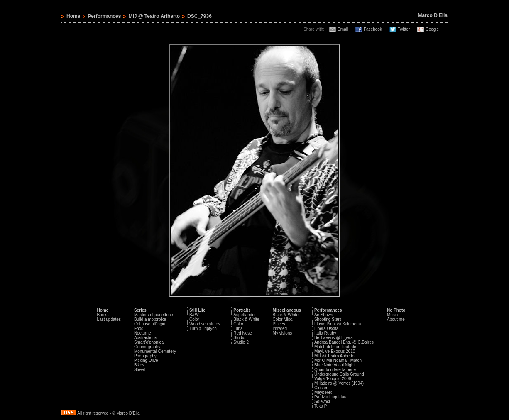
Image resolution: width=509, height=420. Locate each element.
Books (103, 315)
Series (140, 310)
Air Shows (324, 315)
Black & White (246, 319)
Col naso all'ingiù (150, 324)
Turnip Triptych (203, 328)
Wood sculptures (205, 324)
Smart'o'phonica (149, 342)
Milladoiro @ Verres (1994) (339, 383)
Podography (145, 356)
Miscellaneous (287, 310)
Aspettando (244, 315)
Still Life (197, 310)
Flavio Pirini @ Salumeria (338, 324)
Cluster (321, 388)
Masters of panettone (154, 315)
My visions (283, 333)
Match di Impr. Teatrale (335, 347)
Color (194, 319)
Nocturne (143, 333)
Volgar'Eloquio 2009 (333, 379)
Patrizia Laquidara (331, 397)
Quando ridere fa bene (335, 370)
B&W (194, 315)
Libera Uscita (326, 328)
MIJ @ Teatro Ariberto (154, 16)
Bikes (139, 365)
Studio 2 (241, 342)
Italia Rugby (325, 333)
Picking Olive (146, 360)
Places (279, 324)
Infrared (280, 328)
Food (139, 328)
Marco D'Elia (433, 15)
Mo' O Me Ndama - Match (338, 360)
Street (140, 370)
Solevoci (322, 402)
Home (73, 16)
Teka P (321, 406)
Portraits (242, 310)
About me (396, 319)
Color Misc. (283, 319)
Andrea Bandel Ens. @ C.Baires (344, 342)
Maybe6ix (323, 392)
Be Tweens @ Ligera (334, 338)
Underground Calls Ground (339, 374)
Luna (238, 328)
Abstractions (146, 338)
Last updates (109, 319)
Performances (104, 16)
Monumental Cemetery (155, 351)
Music (392, 315)
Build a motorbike (150, 319)
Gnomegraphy (147, 347)
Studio (239, 338)
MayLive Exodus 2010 (335, 351)
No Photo (396, 310)
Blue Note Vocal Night (334, 365)
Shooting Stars (328, 319)
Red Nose (242, 333)
